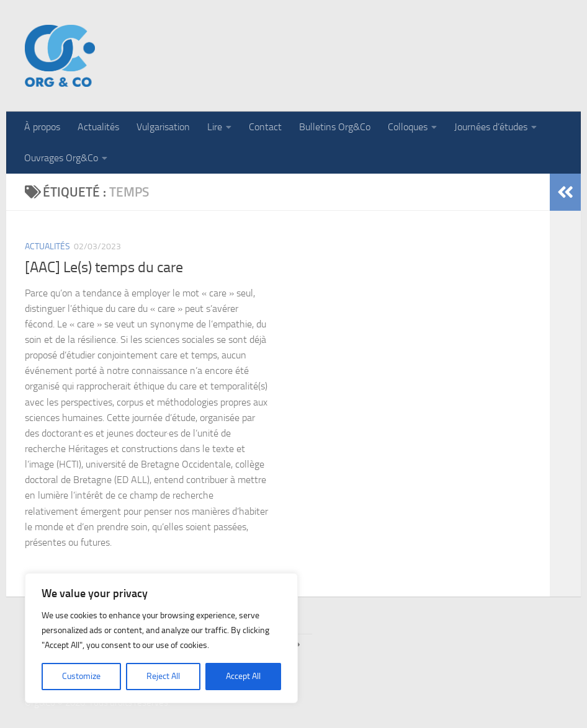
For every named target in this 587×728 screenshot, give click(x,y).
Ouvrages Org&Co (61, 158)
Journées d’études (491, 127)
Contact (265, 127)
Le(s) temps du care (123, 267)
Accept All (243, 676)
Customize (81, 676)
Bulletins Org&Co (335, 127)
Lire (215, 127)
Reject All (163, 676)
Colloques (408, 127)
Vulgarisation (163, 127)
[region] (161, 638)
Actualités (98, 127)
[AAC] (44, 267)
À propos (42, 127)
